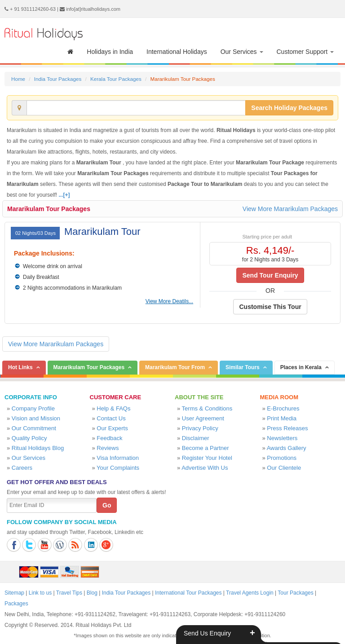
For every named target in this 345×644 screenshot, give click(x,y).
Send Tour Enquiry (270, 275)
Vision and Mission (36, 418)
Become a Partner (206, 448)
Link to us (40, 593)
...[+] (64, 195)
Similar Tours (243, 367)
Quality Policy (29, 438)
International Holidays (177, 52)
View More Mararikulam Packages (290, 209)
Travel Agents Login (250, 593)
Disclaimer (196, 438)
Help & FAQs (113, 408)
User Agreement (203, 418)
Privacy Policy (200, 428)
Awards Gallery (287, 448)
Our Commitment (34, 428)
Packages (16, 604)
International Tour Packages (188, 593)
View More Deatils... (169, 301)
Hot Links (20, 367)
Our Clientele (284, 468)
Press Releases (287, 428)
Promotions (282, 458)
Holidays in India (110, 52)
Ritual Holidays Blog (38, 448)
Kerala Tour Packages (116, 79)
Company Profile (33, 408)
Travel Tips (69, 593)
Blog (92, 593)
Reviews (108, 448)
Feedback (109, 438)
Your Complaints (118, 468)
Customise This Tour (270, 307)
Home (18, 79)
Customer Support (305, 52)
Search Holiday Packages (289, 108)
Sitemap (14, 593)
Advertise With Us (205, 468)
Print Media (282, 418)
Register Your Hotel (207, 458)
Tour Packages (295, 593)
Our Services (242, 52)
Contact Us (111, 418)
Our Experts (112, 428)
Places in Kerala (301, 367)
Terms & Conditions (207, 408)
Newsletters (282, 438)
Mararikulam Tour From (175, 367)
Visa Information (118, 458)
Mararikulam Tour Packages (49, 209)
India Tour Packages (58, 79)
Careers (22, 468)
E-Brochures (283, 408)
